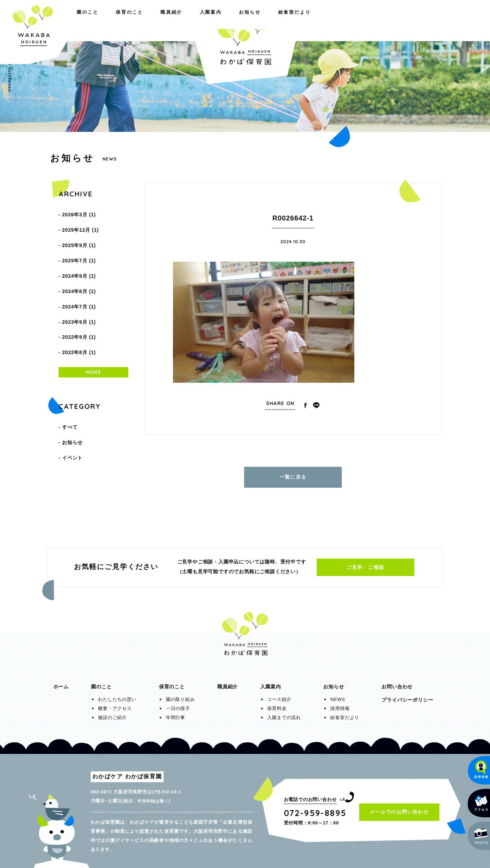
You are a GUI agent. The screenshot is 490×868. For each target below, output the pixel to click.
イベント (72, 414)
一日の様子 (178, 705)
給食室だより (416, 20)
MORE (93, 338)
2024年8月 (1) (79, 272)
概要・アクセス (115, 705)
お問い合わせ (397, 683)
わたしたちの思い (117, 696)
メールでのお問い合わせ (399, 808)
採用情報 (340, 705)
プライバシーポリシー (407, 696)
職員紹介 (161, 20)
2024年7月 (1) (79, 284)
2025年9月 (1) (79, 237)
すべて (70, 391)
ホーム (61, 683)
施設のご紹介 (112, 714)
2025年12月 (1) (80, 225)
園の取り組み (180, 696)
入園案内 (319, 20)
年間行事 (176, 714)
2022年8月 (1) (79, 320)
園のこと (64, 20)
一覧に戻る (293, 475)
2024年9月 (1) (79, 260)
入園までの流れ (284, 714)
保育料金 (277, 705)
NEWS (338, 696)
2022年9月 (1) (79, 308)
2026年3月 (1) (79, 213)
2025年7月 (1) (79, 248)
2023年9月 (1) (79, 296)
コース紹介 (279, 696)
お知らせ (364, 20)
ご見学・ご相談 (365, 564)
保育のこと (112, 20)
